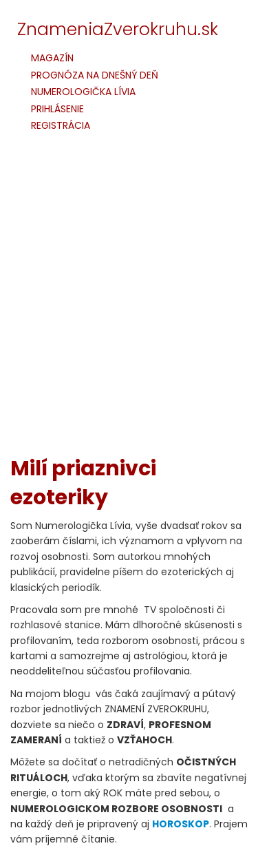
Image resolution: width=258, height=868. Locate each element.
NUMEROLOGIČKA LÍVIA (83, 92)
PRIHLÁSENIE (57, 109)
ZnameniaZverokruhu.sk (118, 29)
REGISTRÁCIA (61, 126)
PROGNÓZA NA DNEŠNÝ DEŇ (95, 75)
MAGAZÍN (52, 58)
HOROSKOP (181, 824)
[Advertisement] (129, 303)
